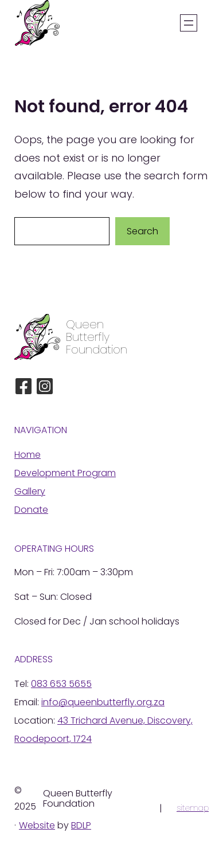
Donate (31, 510)
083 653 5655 (61, 684)
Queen (85, 324)
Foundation (97, 349)
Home (28, 455)
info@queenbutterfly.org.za (103, 702)
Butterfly (88, 337)
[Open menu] (189, 23)
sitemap (193, 808)
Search (142, 231)
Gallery (30, 491)
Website (37, 825)
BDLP (81, 825)
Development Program (65, 473)
